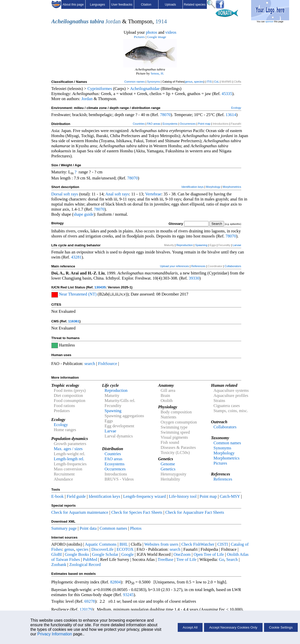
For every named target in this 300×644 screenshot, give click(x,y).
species (199, 82)
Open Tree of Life (209, 554)
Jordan (113, 21)
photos (151, 32)
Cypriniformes (100, 89)
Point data (88, 528)
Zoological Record (85, 565)
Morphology (213, 187)
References (198, 266)
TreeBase (166, 559)
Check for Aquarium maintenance (80, 512)
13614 (231, 115)
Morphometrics (232, 187)
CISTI (223, 544)
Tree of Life (186, 559)
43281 (76, 257)
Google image (157, 37)
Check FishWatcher (198, 544)
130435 (100, 287)
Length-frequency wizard (144, 496)
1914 (161, 21)
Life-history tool (183, 496)
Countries (139, 124)
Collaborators (233, 266)
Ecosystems (170, 124)
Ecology (236, 108)
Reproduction (184, 245)
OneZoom (182, 554)
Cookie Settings (281, 627)
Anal (109, 194)
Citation (146, 5)
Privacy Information (55, 634)
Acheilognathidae (145, 89)
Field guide (76, 496)
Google (127, 554)
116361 (74, 321)
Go (222, 559)
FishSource (107, 364)
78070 (165, 115)
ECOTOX (125, 549)
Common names (135, 82)
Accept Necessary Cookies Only (233, 627)
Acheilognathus (70, 21)
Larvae (237, 245)
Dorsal (57, 194)
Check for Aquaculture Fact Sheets (195, 512)
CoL (216, 82)
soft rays (71, 194)
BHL (124, 544)
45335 (227, 94)
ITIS (209, 82)
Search (232, 559)
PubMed (90, 559)
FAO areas (154, 124)
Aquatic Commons (101, 544)
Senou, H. (157, 73)
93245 (128, 595)
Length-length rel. (69, 459)
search (90, 364)
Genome (168, 464)
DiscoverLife (103, 549)
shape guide (83, 214)
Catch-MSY (230, 496)
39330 (194, 278)
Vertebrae (153, 194)
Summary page (64, 528)
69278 (90, 601)
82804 (115, 582)
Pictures (139, 37)
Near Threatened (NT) (78, 294)
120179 (86, 609)
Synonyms (154, 82)
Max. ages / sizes (68, 449)
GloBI (57, 554)
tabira (97, 21)
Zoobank (59, 565)
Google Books (77, 554)
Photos (136, 528)
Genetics (168, 469)
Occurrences (188, 124)
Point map (204, 124)
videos (171, 32)
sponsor (269, 22)
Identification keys (193, 187)
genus (189, 82)
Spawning (201, 245)
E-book (58, 496)
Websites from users (161, 544)
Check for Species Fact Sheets (137, 512)
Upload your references (174, 266)
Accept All (190, 627)
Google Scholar (105, 554)
